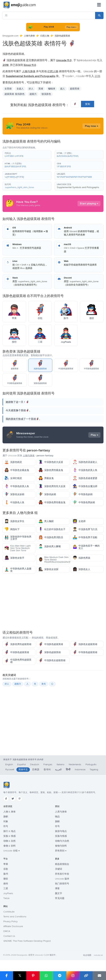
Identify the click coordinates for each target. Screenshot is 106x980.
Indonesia (80, 769)
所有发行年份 (62, 874)
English (9, 764)
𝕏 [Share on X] (20, 976)
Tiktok (6, 898)
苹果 (6, 864)
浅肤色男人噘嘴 (50, 546)
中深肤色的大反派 (51, 462)
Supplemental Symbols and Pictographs (78, 187)
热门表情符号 (62, 884)
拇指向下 (12, 529)
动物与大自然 (62, 841)
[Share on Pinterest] (33, 976)
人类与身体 (61, 812)
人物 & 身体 (9, 812)
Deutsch (35, 764)
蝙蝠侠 (52, 89)
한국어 (47, 769)
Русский (10, 769)
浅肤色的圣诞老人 (85, 462)
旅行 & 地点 (9, 831)
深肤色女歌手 (14, 558)
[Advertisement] (53, 602)
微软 (6, 879)
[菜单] (99, 5)
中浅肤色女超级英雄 (52, 660)
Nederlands (75, 764)
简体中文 (23, 769)
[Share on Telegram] (60, 976)
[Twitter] (13, 799)
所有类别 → (61, 851)
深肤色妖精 (47, 494)
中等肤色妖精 (83, 494)
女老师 (79, 521)
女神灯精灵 (13, 478)
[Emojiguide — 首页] (6, 785)
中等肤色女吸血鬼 (17, 470)
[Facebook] (6, 799)
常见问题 (60, 898)
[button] (27, 155)
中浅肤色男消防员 (51, 537)
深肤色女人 (81, 569)
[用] (49, 15)
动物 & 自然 (9, 841)
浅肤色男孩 (81, 558)
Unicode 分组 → (11, 851)
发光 (44, 684)
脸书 (6, 874)
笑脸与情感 (61, 836)
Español (22, 764)
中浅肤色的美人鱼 (85, 470)
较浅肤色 (46, 94)
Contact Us (9, 936)
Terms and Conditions (15, 917)
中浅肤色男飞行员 (85, 529)
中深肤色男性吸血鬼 (52, 502)
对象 (6, 821)
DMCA (7, 931)
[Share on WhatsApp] (46, 976)
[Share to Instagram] (73, 976)
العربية (58, 769)
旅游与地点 (61, 831)
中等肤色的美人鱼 (17, 486)
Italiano (61, 764)
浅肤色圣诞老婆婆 (85, 478)
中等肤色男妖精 (84, 502)
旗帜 (6, 817)
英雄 (41, 89)
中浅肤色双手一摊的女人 (86, 547)
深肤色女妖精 (14, 494)
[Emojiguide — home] (20, 5)
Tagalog (94, 769)
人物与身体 (29, 36)
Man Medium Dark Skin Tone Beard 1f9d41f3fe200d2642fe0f (54, 560)
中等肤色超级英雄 (85, 652)
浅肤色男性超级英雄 (18, 644)
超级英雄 (75, 89)
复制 (88, 104)
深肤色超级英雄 (50, 652)
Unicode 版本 (62, 879)
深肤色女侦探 (48, 569)
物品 (57, 817)
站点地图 (87, 955)
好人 (31, 89)
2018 (97, 76)
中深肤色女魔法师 (85, 486)
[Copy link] (86, 976)
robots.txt (98, 955)
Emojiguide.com (10, 36)
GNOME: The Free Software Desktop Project (27, 941)
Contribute (9, 912)
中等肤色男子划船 (85, 537)
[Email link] (99, 976)
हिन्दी (68, 769)
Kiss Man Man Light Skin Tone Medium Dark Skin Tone (17, 548)
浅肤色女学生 (14, 521)
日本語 (36, 769)
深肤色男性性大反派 (52, 486)
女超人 (20, 89)
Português (91, 764)
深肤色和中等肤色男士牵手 (18, 538)
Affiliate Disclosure (13, 926)
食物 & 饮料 (9, 846)
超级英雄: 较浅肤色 (15, 94)
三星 (6, 888)
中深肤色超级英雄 (17, 652)
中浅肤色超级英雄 (51, 644)
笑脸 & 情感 (9, 836)
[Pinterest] (19, 799)
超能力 (33, 94)
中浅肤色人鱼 (14, 502)
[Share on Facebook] (7, 976)
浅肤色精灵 (13, 462)
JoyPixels (8, 893)
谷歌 (6, 869)
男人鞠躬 (46, 521)
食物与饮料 (61, 846)
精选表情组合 (62, 864)
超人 (63, 89)
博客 (57, 888)
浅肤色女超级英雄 (85, 644)
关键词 (59, 869)
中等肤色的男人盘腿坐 (18, 570)
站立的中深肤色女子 (52, 529)
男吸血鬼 (46, 478)
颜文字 (59, 893)
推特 (6, 884)
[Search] (99, 15)
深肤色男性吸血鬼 (51, 470)
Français (48, 764)
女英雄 (8, 89)
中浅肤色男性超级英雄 (18, 661)
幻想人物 (45, 36)
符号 (6, 826)
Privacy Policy (10, 921)
